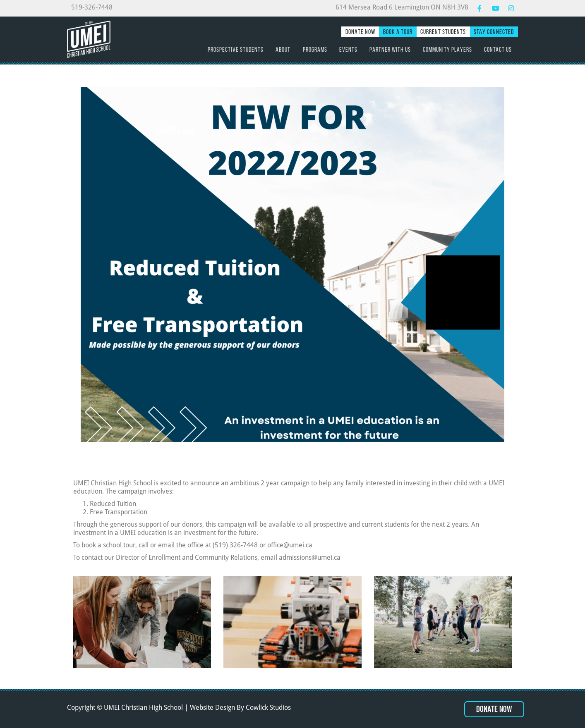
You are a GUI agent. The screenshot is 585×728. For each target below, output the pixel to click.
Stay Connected (494, 32)
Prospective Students (236, 49)
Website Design (212, 708)
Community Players (447, 49)
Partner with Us (390, 49)
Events (348, 49)
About (283, 49)
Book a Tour (398, 32)
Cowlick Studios (268, 708)
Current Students (443, 32)
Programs (315, 49)
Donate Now (360, 32)
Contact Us (498, 49)
